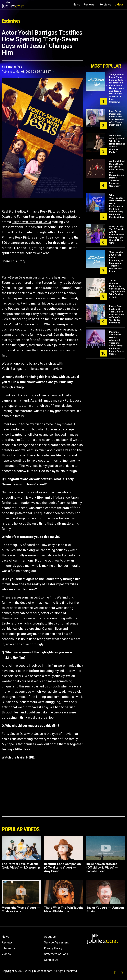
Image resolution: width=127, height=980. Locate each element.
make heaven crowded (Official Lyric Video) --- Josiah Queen (102, 868)
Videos (119, 4)
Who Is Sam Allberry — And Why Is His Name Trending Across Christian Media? (117, 144)
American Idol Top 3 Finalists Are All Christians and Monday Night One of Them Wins (117, 235)
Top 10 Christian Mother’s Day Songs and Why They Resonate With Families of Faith (117, 289)
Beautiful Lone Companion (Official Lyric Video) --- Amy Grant (62, 868)
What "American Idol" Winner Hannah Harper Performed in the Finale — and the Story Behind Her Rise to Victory (117, 206)
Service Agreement (56, 942)
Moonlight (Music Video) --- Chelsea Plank (21, 909)
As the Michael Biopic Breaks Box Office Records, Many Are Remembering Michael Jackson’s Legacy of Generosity (117, 174)
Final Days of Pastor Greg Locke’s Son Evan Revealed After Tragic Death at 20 (117, 118)
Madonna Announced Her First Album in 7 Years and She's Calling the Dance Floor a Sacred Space (117, 343)
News (76, 4)
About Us (50, 937)
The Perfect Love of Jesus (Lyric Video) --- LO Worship (21, 866)
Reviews (89, 4)
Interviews (104, 4)
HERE (30, 757)
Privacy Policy (53, 948)
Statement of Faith (56, 954)
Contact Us (51, 960)
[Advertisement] (106, 45)
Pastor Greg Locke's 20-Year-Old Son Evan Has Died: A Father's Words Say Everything (117, 314)
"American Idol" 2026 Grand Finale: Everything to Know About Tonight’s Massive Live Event (117, 262)
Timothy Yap (14, 67)
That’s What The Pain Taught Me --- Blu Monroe (63, 909)
